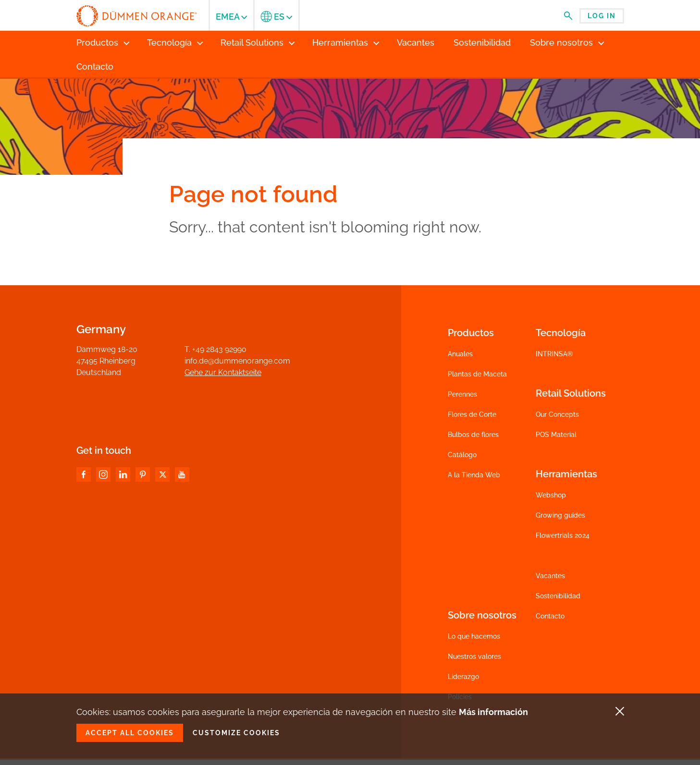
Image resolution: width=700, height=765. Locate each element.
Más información (493, 712)
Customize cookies (236, 733)
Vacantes (550, 576)
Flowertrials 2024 (563, 535)
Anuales (460, 354)
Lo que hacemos (474, 636)
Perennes (462, 394)
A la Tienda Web (474, 475)
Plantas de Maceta (477, 374)
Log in (602, 16)
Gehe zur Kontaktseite (223, 372)
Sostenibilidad (558, 596)
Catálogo (462, 455)
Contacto (550, 616)
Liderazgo (463, 677)
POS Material (556, 435)
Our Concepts (557, 414)
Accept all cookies (130, 733)
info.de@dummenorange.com (237, 361)
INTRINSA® (554, 354)
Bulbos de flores (473, 435)
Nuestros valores (474, 656)
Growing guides (560, 515)
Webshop (551, 495)
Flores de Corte (472, 414)
